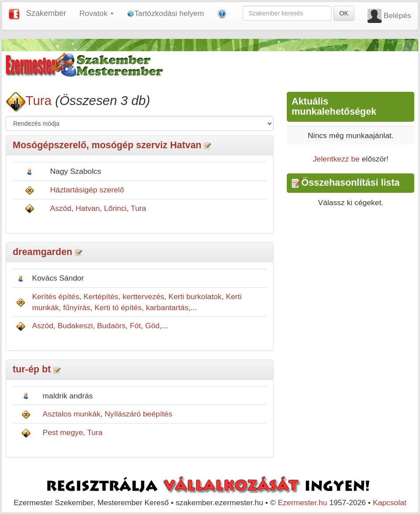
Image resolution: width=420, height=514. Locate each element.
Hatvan (88, 208)
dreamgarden (43, 252)
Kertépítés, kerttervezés (124, 296)
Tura (39, 100)
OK (344, 13)
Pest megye (63, 432)
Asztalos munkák (72, 414)
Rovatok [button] (97, 13)
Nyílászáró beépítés (138, 414)
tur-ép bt (32, 369)
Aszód (61, 208)
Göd (152, 326)
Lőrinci (115, 208)
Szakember (46, 13)
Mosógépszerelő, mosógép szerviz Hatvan (107, 145)
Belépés (397, 15)
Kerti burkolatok (195, 296)
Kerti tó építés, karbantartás (141, 308)
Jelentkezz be (336, 159)
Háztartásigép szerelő (87, 190)
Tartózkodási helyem (165, 13)
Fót (135, 326)
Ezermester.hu (303, 503)
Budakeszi (75, 326)
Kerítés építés (56, 296)
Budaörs (111, 326)
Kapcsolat (390, 503)
